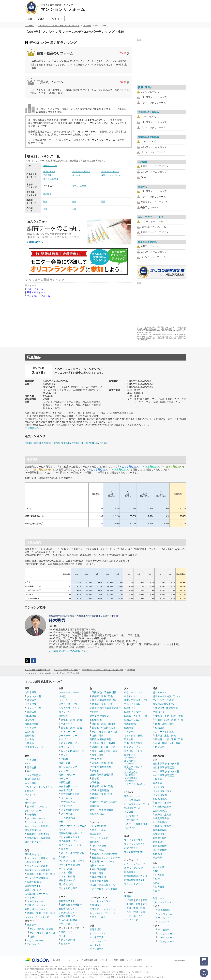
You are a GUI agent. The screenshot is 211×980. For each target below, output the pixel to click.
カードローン (32, 803)
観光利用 (66, 944)
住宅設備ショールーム (36, 894)
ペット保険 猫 (160, 795)
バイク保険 (30, 704)
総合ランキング (50, 166)
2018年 (85, 443)
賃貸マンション (33, 890)
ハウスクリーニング (69, 708)
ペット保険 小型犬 (162, 791)
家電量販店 (95, 929)
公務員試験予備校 (99, 881)
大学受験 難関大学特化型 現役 (105, 708)
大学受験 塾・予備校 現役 (103, 692)
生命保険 (29, 732)
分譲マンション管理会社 (37, 870)
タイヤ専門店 (97, 949)
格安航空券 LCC (67, 916)
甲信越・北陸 (108, 728)
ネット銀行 (30, 783)
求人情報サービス (133, 751)
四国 (157, 724)
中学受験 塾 (96, 759)
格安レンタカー (67, 775)
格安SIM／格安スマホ (164, 704)
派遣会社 (129, 739)
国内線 (64, 920)
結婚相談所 (130, 872)
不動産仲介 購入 (33, 862)
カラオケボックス (133, 916)
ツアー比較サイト (68, 924)
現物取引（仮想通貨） (39, 834)
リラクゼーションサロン (102, 909)
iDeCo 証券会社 (33, 779)
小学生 (114, 802)
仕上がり (76, 175)
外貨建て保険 (160, 838)
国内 (63, 932)
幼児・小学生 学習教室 (102, 810)
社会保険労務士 (109, 854)
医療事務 (102, 846)
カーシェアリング (68, 767)
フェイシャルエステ (135, 844)
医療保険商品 (160, 799)
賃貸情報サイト (33, 886)
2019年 (75, 443)
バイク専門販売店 (70, 810)
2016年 (103, 443)
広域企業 (160, 728)
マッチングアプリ (133, 884)
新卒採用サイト (132, 762)
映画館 (128, 896)
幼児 (94, 830)
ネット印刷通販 (132, 800)
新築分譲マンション (35, 909)
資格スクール (97, 865)
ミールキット (66, 724)
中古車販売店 (66, 790)
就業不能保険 (160, 830)
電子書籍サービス (68, 841)
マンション (33, 858)
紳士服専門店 (97, 937)
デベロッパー (34, 944)
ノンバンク (42, 807)
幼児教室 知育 (97, 814)
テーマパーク (131, 920)
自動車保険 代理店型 (164, 767)
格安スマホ (172, 708)
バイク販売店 (66, 806)
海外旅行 (77, 905)
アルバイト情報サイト (136, 704)
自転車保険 (30, 716)
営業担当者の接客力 (110, 172)
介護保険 (157, 842)
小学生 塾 (95, 782)
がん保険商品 (160, 822)
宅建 (94, 850)
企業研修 (129, 812)
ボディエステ (131, 848)
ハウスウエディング (135, 864)
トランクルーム (67, 747)
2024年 (28, 443)
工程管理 (47, 175)
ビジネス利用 (68, 940)
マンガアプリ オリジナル (72, 861)
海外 (70, 932)
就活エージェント (133, 692)
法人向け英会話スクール (102, 885)
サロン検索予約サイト (136, 852)
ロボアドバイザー (34, 842)
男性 (45, 209)
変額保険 (157, 854)
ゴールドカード (35, 822)
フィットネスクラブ (100, 901)
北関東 (40, 929)
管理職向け (132, 820)
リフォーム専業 (79, 186)
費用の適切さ (49, 172)
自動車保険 (30, 692)
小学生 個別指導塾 (99, 790)
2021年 (56, 443)
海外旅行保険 (32, 724)
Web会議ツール (132, 808)
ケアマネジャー (112, 858)
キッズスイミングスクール (103, 913)
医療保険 (29, 736)
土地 (52, 858)
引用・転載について (123, 960)
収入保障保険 (162, 818)
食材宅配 (63, 716)
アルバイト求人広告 (135, 784)
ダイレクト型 (34, 696)
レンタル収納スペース (73, 751)
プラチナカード (166, 922)
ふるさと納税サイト (69, 743)
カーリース (64, 779)
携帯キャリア (160, 692)
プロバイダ (159, 712)
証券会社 (32, 767)
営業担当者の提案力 (81, 172)
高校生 (95, 802)
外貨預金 (29, 791)
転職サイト (130, 708)
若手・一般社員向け (137, 824)
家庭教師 (94, 806)
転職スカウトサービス (136, 716)
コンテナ (66, 755)
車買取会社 (64, 782)
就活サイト (130, 696)
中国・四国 (50, 933)
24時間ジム (96, 905)
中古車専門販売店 (70, 794)
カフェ (62, 830)
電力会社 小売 (66, 884)
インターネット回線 (163, 732)
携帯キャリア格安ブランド (167, 696)
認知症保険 (159, 834)
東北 (32, 929)
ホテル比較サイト (68, 913)
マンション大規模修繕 (36, 878)
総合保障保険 (160, 846)
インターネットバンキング (39, 787)
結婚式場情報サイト (135, 880)
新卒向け (131, 828)
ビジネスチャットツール (137, 804)
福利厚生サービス (68, 880)
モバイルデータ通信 (163, 700)
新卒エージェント (133, 768)
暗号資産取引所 (33, 830)
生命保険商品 (160, 811)
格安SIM (159, 708)
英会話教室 (95, 834)
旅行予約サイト (67, 901)
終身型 (159, 803)
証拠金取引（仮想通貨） (40, 838)
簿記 (101, 850)
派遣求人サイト (132, 747)
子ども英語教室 (98, 826)
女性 (74, 209)
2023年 (38, 443)
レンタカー (64, 771)
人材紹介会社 (131, 773)
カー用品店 (95, 945)
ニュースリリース (71, 960)
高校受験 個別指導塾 (100, 739)
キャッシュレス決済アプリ (39, 826)
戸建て (44, 858)
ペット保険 (30, 728)
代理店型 (32, 700)
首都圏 (30, 874)
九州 (52, 874)
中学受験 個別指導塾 (100, 767)
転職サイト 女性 (133, 712)
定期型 (168, 803)
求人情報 (138, 960)
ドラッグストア (98, 933)
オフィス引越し (67, 869)
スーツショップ (98, 941)
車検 (61, 822)
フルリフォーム (35, 289)
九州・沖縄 (98, 736)
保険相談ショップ (34, 747)
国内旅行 (66, 905)
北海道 (95, 724)
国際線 (74, 920)
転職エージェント (133, 720)
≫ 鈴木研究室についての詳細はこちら (69, 651)
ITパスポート (108, 861)
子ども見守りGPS (68, 888)
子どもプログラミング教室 (104, 889)
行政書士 (97, 858)
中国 (181, 720)
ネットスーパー (67, 732)
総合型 (64, 849)
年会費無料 (33, 815)
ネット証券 (30, 760)
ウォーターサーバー (69, 692)
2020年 (66, 443)
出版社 (64, 857)
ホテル (62, 936)
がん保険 (29, 739)
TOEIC (96, 854)
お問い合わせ (105, 960)
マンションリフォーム (38, 296)
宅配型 (64, 759)
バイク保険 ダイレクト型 (166, 771)
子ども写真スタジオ (69, 837)
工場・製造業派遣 (133, 743)
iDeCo (156, 883)
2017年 (94, 443)
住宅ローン (30, 795)
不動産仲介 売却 (33, 854)
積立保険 (157, 858)
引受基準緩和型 (163, 807)
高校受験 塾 (96, 720)
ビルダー (32, 925)
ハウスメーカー (35, 940)
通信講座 (94, 842)
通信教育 (94, 798)
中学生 (105, 802)
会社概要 (56, 960)
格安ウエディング (133, 868)
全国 (143, 912)
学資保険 (29, 743)
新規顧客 (47, 194)
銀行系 (30, 807)
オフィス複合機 (67, 876)
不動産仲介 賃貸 (33, 882)
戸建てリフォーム (36, 292)
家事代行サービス (68, 704)
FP (93, 846)
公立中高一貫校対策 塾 (102, 775)
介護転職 (129, 728)
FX (26, 799)
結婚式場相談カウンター (137, 876)
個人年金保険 (160, 850)
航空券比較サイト (68, 909)
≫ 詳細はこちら (33, 428)
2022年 (47, 443)
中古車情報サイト (68, 786)
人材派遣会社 (131, 779)
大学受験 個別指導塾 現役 (103, 700)
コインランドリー (68, 712)
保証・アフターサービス (112, 175)
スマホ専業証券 (33, 775)
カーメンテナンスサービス (73, 826)
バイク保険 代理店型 (164, 775)
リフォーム (30, 898)
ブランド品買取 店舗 (69, 865)
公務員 (95, 861)
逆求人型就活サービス (136, 700)
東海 (74, 201)
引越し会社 (64, 763)
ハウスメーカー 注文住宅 (37, 917)
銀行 (29, 771)
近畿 (103, 201)
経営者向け (132, 816)
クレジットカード (34, 811)
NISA (27, 764)
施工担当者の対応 (51, 179)
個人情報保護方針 (89, 960)
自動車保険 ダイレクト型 (166, 764)
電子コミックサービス (70, 845)
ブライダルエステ (133, 840)
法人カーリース (132, 796)
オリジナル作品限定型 (73, 853)
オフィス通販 (66, 873)
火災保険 (29, 720)
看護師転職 (130, 724)
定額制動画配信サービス (71, 833)
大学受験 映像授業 (99, 716)
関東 (45, 201)
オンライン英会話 (99, 838)
